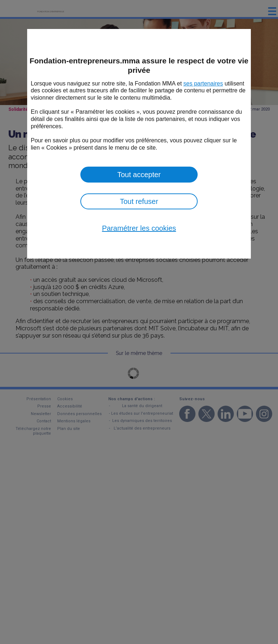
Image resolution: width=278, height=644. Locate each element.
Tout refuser (139, 201)
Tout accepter (139, 175)
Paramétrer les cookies (139, 228)
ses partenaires (203, 83)
